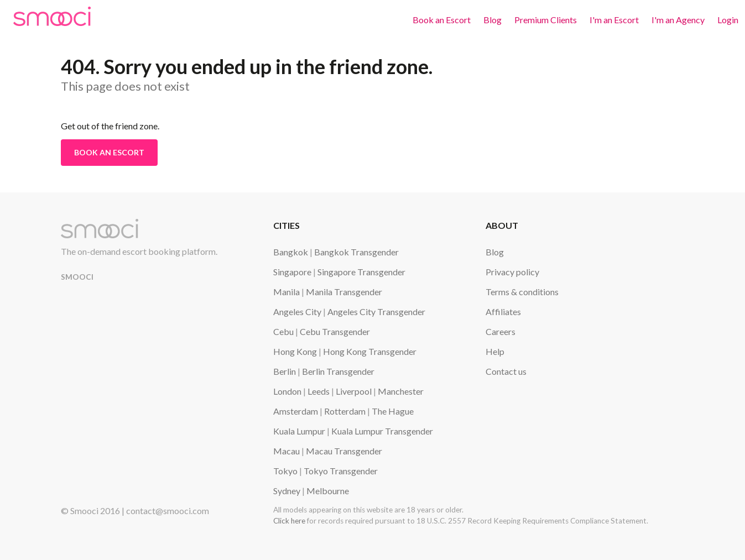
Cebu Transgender (335, 331)
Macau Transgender (344, 451)
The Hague (393, 411)
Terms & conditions (522, 292)
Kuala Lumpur (299, 431)
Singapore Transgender (361, 272)
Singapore (292, 272)
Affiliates (503, 312)
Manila (286, 292)
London (287, 391)
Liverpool (354, 391)
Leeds (319, 391)
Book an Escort (442, 20)
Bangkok (291, 252)
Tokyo (285, 471)
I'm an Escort (614, 20)
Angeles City (297, 312)
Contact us (506, 371)
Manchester (401, 391)
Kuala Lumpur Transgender (382, 431)
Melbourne (328, 491)
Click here (289, 521)
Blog (493, 20)
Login (728, 20)
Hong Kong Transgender (370, 351)
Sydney (287, 491)
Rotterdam (345, 411)
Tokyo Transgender (341, 471)
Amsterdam (296, 411)
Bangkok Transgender (356, 252)
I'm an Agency (678, 20)
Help (495, 351)
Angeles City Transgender (376, 312)
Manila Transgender (344, 292)
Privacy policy (512, 272)
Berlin (285, 371)
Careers (501, 331)
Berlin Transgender (338, 371)
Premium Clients (546, 20)
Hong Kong (295, 351)
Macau (286, 451)
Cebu (283, 331)
